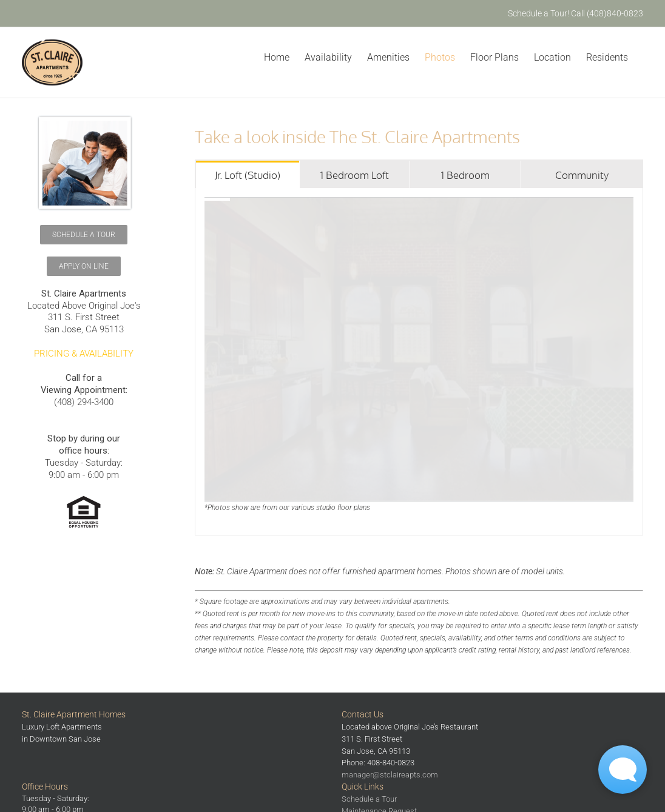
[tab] (248, 174)
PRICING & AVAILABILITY (84, 354)
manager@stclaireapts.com (390, 775)
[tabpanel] (419, 362)
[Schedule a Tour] (84, 235)
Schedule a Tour (369, 799)
